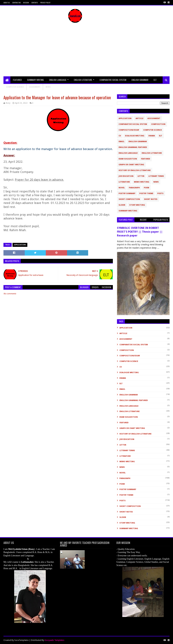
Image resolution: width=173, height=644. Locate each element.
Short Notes (151, 199)
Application (20, 245)
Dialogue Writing (135, 136)
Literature (124, 182)
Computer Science (15, 87)
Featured (17, 80)
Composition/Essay (129, 130)
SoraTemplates (22, 640)
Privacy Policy (45, 3)
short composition (129, 199)
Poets (160, 193)
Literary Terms (156, 176)
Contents (35, 3)
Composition (158, 124)
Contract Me (16, 3)
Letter (141, 176)
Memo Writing (142, 182)
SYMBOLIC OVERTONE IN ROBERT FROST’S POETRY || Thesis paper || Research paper (140, 232)
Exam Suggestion (128, 159)
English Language (58, 80)
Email (122, 142)
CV (120, 136)
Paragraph (134, 188)
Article (139, 118)
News (156, 182)
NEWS (48, 87)
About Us (7, 3)
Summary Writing (35, 80)
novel (122, 188)
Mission (26, 3)
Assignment (35, 87)
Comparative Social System (113, 80)
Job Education (126, 176)
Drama (152, 136)
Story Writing (137, 205)
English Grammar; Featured (133, 147)
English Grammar (140, 80)
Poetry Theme (146, 193)
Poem (146, 188)
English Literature (83, 80)
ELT (155, 80)
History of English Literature (135, 170)
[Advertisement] (86, 52)
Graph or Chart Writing (131, 165)
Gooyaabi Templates (54, 640)
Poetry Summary (127, 193)
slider (122, 205)
